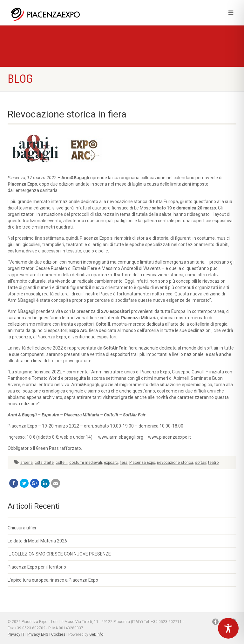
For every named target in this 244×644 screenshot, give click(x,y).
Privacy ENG (38, 634)
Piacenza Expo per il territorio (37, 567)
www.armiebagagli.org (121, 437)
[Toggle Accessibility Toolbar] (228, 628)
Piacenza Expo (142, 463)
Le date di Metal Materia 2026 (37, 541)
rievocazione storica (175, 463)
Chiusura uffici (22, 528)
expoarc (111, 463)
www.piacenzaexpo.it (169, 437)
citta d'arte (44, 463)
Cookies (58, 634)
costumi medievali (86, 463)
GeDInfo (96, 634)
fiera (124, 463)
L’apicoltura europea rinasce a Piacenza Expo (53, 580)
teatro (213, 463)
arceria (27, 463)
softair (201, 463)
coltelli (61, 463)
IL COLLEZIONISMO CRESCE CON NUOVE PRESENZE (59, 554)
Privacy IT (16, 634)
